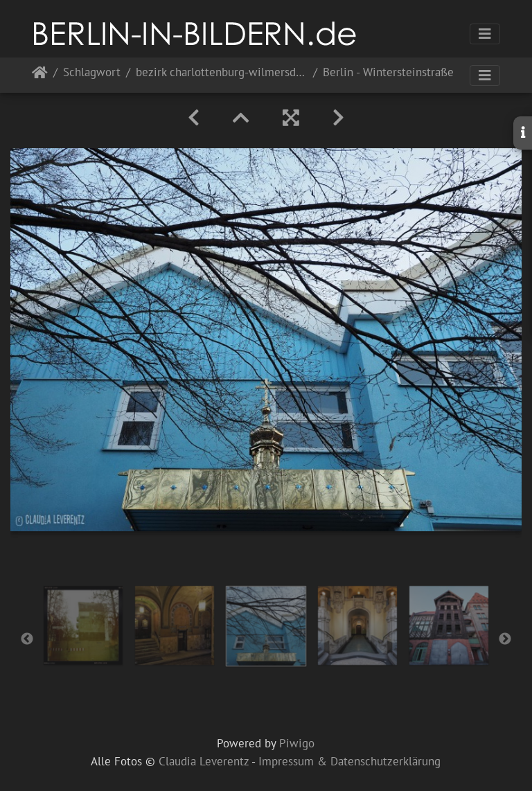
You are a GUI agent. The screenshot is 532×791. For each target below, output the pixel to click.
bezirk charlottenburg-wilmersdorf (222, 73)
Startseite (40, 75)
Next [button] (505, 639)
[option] (83, 625)
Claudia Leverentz (204, 761)
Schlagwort (92, 73)
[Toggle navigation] (485, 34)
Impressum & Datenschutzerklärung (349, 761)
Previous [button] (27, 639)
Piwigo (297, 743)
